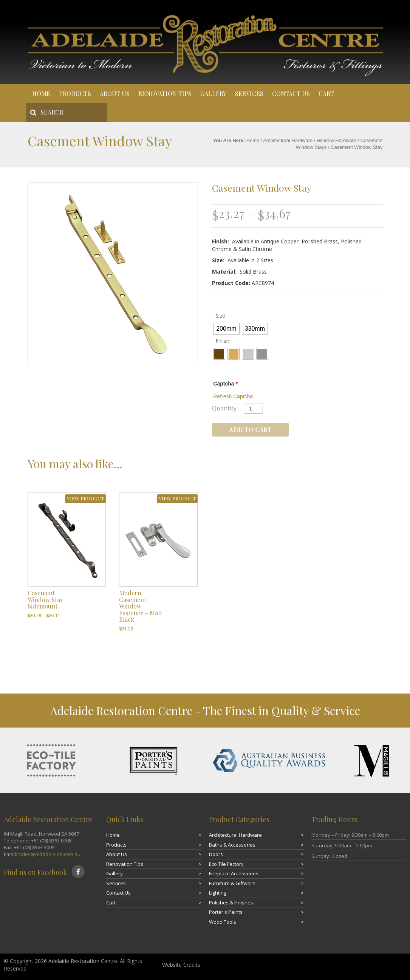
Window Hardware (337, 140)
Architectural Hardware (288, 140)
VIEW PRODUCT (85, 498)
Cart (326, 94)
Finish (222, 341)
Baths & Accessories (232, 845)
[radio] (226, 329)
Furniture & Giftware (232, 883)
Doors (216, 854)
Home (41, 94)
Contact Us (291, 94)
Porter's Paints (226, 912)
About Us (115, 94)
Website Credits (181, 965)
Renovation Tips (165, 94)
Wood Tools (223, 922)
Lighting (218, 893)
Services (249, 94)
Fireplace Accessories (234, 873)
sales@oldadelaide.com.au (49, 854)
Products (75, 94)
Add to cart (250, 430)
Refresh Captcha (233, 396)
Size (220, 316)
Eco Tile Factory (226, 864)
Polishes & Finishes (231, 903)
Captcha (225, 384)
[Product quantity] (253, 409)
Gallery (213, 94)
